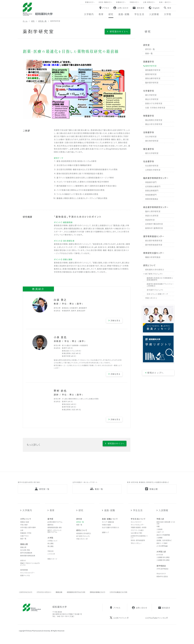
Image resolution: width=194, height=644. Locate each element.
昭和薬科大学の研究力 (84, 537)
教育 (52, 514)
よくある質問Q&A (162, 550)
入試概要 (159, 541)
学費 (158, 530)
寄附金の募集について (105, 596)
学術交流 (50, 555)
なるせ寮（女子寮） (137, 537)
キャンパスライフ (136, 526)
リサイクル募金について (128, 596)
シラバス (51, 558)
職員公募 (63, 596)
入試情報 (163, 514)
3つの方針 (160, 558)
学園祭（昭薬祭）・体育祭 (139, 531)
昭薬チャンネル (25, 579)
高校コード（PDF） (162, 547)
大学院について (52, 544)
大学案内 (27, 514)
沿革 (22, 534)
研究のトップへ (155, 373)
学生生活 (138, 514)
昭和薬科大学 (38, 9)
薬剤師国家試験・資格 (55, 531)
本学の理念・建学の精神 (28, 531)
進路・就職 (110, 514)
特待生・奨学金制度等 (138, 544)
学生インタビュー (136, 547)
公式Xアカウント (121, 625)
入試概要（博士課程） (163, 564)
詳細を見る (115, 321)
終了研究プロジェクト (83, 540)
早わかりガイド (161, 577)
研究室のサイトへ (119, 32)
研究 (33, 21)
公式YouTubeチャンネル (157, 625)
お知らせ (23, 564)
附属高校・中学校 (26, 537)
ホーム (25, 21)
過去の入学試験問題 (163, 539)
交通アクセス (24, 540)
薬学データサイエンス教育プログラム (54, 535)
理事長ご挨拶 (25, 526)
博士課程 (50, 550)
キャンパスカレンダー (138, 528)
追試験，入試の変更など (164, 544)
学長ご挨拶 (24, 528)
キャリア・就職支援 (108, 526)
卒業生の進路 (106, 528)
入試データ (160, 536)
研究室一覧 (42, 21)
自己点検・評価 (25, 554)
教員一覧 (79, 528)
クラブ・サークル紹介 (137, 534)
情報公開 (23, 551)
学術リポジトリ (82, 543)
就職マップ (105, 536)
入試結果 (159, 533)
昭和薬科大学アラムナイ (81, 596)
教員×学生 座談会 (162, 580)
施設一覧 (23, 542)
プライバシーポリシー (47, 596)
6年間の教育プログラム (55, 526)
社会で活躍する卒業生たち (110, 531)
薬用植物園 (24, 574)
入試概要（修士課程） (163, 561)
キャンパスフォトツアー (28, 576)
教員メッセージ (52, 563)
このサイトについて (27, 596)
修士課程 (50, 547)
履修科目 (50, 528)
